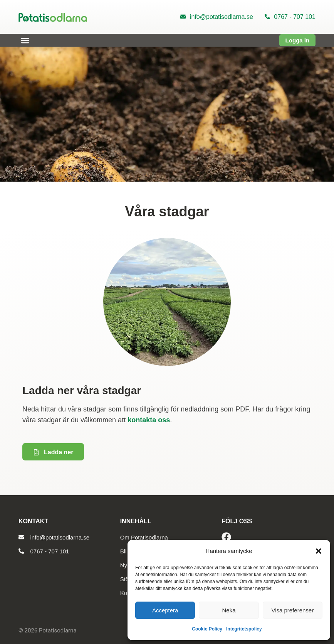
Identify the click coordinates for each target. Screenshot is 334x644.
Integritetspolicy (244, 629)
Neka (229, 610)
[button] (319, 551)
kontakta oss (149, 420)
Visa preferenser (292, 610)
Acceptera (165, 610)
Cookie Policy (207, 629)
